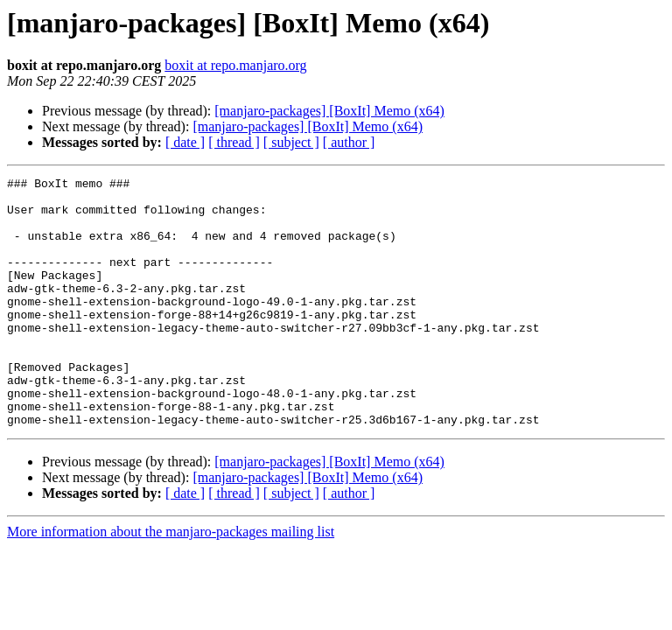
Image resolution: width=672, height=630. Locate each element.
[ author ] (349, 142)
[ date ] (185, 142)
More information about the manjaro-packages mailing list (171, 581)
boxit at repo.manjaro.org (235, 65)
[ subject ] (291, 142)
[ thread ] (234, 142)
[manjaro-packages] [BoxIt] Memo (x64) (329, 111)
